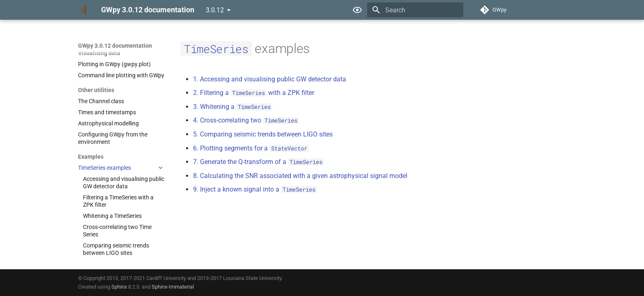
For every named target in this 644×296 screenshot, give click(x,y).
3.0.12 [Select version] (215, 10)
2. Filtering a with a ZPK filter (254, 93)
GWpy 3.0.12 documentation (115, 46)
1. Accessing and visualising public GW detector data (270, 79)
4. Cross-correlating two (246, 120)
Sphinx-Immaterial (173, 287)
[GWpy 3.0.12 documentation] (83, 10)
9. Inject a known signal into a (255, 189)
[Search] (415, 10)
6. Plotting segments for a (251, 148)
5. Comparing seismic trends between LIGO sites (263, 134)
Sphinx (119, 287)
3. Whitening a (233, 107)
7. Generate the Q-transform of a (259, 162)
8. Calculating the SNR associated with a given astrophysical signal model (300, 176)
